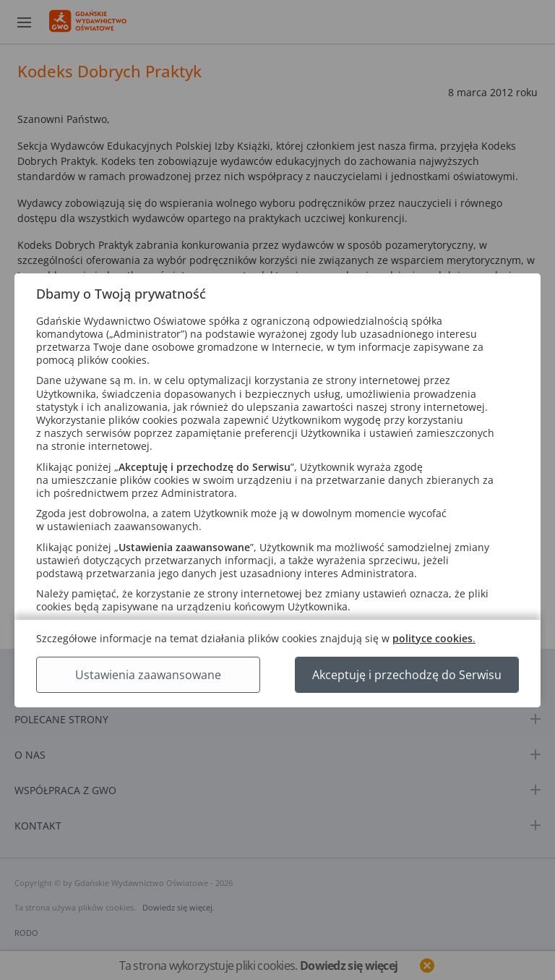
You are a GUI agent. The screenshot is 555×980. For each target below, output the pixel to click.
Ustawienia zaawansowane (148, 675)
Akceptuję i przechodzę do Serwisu (407, 675)
